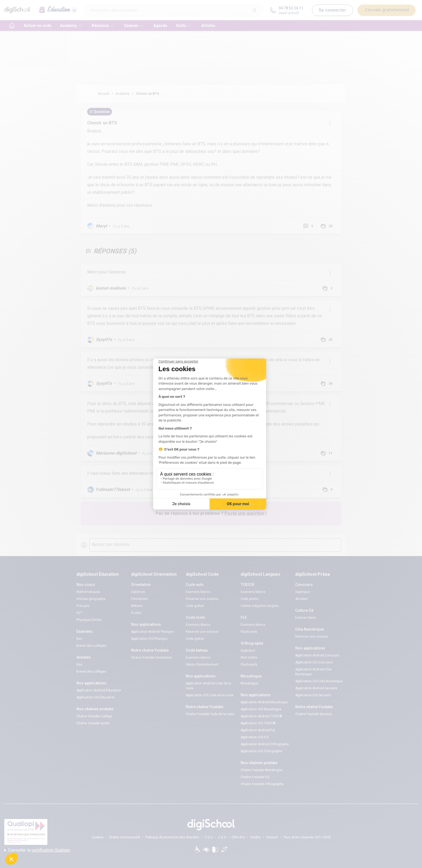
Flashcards (249, 632)
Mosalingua (249, 683)
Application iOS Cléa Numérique (319, 681)
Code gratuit (195, 606)
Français (83, 606)
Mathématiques (88, 592)
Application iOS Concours (314, 662)
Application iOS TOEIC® (258, 723)
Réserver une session (202, 599)
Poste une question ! (245, 513)
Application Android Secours (316, 688)
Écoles (136, 613)
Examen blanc (306, 618)
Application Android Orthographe (265, 744)
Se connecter (333, 10)
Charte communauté (124, 837)
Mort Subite (249, 658)
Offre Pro (238, 837)
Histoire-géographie (91, 599)
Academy (123, 94)
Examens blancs (198, 592)
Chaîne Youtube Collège (94, 716)
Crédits (255, 837)
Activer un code (38, 26)
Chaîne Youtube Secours (314, 714)
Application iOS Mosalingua (261, 709)
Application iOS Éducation (96, 697)
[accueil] (12, 26)
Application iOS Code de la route (210, 695)
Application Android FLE (258, 730)
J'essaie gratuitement (386, 10)
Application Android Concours (317, 655)
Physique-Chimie (89, 620)
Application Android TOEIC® (261, 716)
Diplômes (138, 592)
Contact (272, 837)
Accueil (104, 94)
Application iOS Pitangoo (149, 639)
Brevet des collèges (91, 646)
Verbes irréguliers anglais (260, 606)
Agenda (160, 26)
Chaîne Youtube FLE (255, 777)
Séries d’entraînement (202, 665)
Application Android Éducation (99, 690)
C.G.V (222, 837)
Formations (140, 599)
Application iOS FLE (255, 737)
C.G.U (209, 837)
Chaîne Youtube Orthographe (262, 784)
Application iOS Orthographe (261, 751)
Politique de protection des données (172, 837)
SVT (79, 613)
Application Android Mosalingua (264, 702)
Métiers (137, 606)
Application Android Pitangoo (152, 632)
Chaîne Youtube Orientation (152, 658)
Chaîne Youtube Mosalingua (261, 770)
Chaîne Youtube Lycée (93, 723)
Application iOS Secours (313, 695)
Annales (301, 599)
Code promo (250, 599)
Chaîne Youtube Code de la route (210, 714)
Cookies (98, 837)
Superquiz (248, 651)
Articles (208, 26)
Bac (79, 639)
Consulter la (37, 850)
